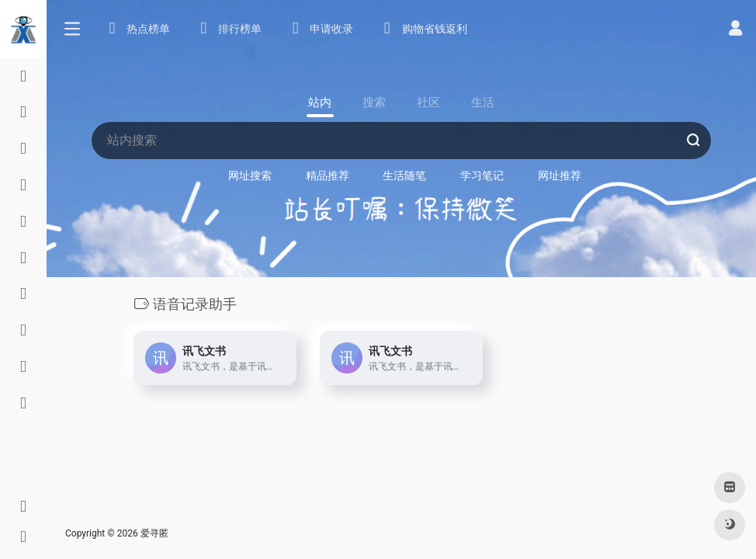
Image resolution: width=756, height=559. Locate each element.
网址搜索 (250, 175)
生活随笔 (404, 175)
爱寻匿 (154, 533)
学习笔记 (482, 175)
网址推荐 (560, 175)
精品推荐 (328, 175)
